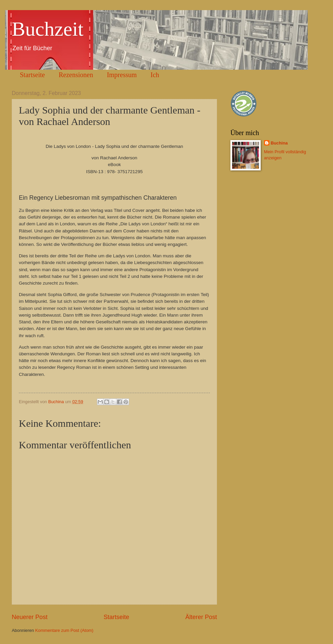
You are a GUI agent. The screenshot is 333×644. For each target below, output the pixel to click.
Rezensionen (76, 75)
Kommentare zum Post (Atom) (64, 630)
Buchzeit (48, 29)
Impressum (122, 75)
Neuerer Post (30, 617)
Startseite (32, 75)
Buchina (279, 143)
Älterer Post (201, 617)
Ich (155, 75)
